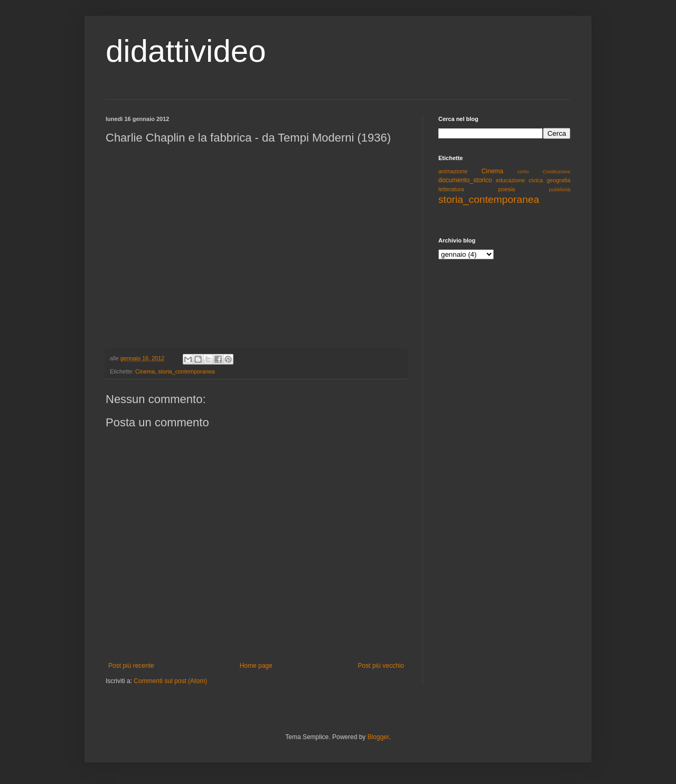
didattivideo (186, 51)
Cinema (145, 371)
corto (523, 171)
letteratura (451, 189)
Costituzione (556, 171)
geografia (558, 180)
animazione (453, 171)
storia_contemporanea (186, 371)
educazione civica (519, 180)
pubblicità (560, 189)
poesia (506, 189)
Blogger (378, 737)
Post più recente (131, 666)
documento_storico (465, 180)
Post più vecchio (381, 666)
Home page (256, 666)
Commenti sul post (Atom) (170, 681)
